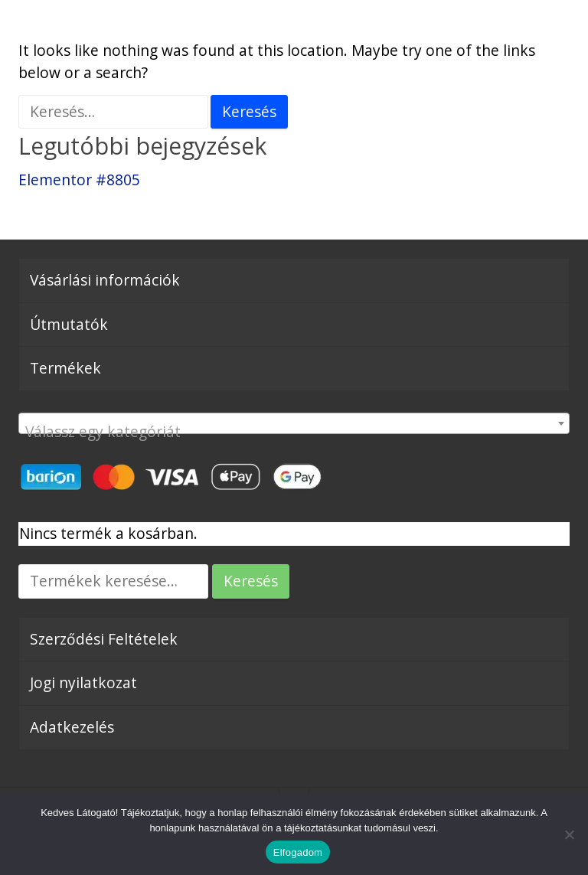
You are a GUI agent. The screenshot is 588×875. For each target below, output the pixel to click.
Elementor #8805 (79, 180)
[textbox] (294, 431)
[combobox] (294, 423)
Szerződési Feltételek (104, 639)
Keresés (251, 581)
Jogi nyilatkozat (83, 682)
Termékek (65, 368)
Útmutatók (69, 324)
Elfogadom (298, 852)
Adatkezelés (72, 727)
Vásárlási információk (105, 280)
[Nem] (569, 834)
